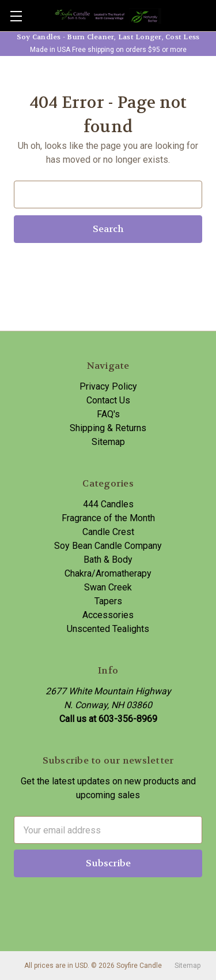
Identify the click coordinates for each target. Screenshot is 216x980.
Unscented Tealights (108, 629)
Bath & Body (108, 560)
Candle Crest (108, 532)
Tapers (108, 601)
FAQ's (108, 414)
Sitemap (108, 442)
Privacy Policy (108, 386)
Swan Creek (108, 587)
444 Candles (108, 504)
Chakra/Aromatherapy (108, 573)
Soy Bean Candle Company (108, 546)
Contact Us (108, 400)
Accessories (108, 615)
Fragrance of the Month (108, 518)
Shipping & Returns (108, 428)
